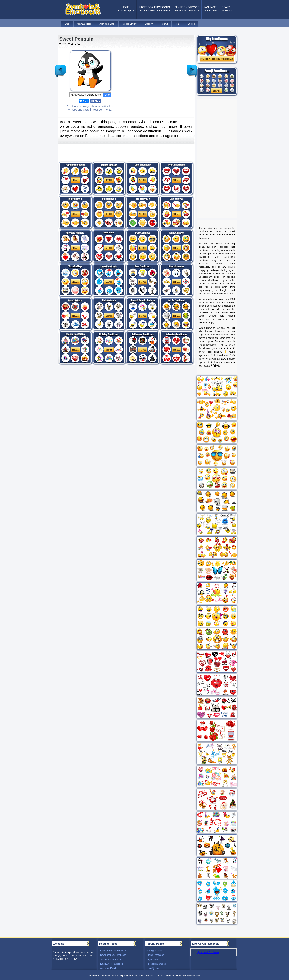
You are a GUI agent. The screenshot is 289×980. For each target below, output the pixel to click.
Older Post (192, 68)
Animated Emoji (108, 968)
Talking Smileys (154, 951)
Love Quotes (153, 968)
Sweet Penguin (76, 39)
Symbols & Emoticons (208, 952)
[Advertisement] (150, 75)
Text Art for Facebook (111, 959)
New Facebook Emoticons (113, 955)
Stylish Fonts (153, 959)
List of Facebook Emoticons (114, 951)
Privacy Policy (130, 976)
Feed (142, 976)
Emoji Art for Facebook (111, 964)
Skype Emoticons (155, 955)
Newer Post (60, 68)
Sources (150, 976)
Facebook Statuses (156, 964)
